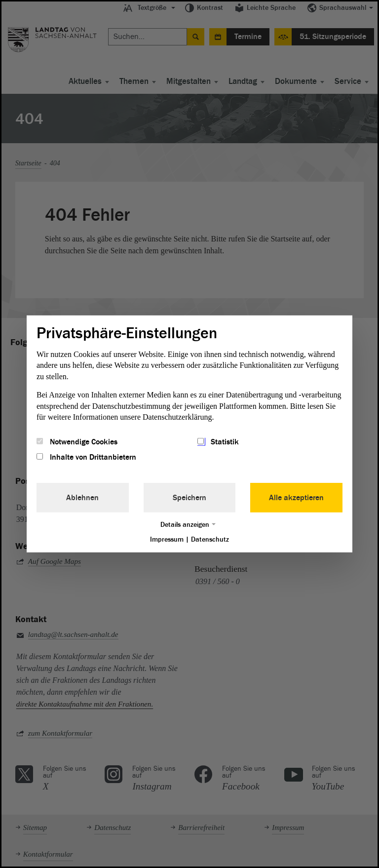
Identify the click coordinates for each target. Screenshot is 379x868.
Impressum (167, 539)
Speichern (189, 497)
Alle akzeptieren (296, 497)
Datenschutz (210, 539)
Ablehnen (82, 497)
